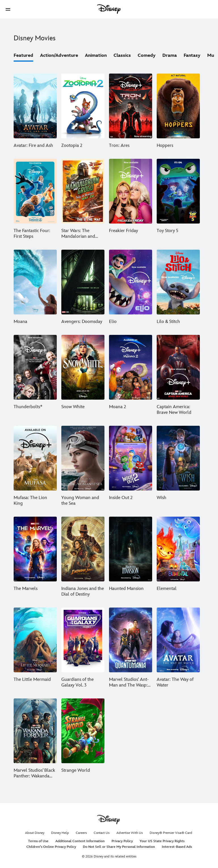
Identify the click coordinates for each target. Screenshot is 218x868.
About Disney (35, 833)
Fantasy (192, 56)
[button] (8, 9)
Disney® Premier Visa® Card (171, 833)
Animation (96, 56)
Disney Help (60, 833)
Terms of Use (38, 841)
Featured (23, 56)
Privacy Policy (122, 841)
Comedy (147, 56)
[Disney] (109, 9)
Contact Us (102, 833)
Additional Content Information (80, 841)
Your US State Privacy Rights (162, 841)
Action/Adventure (59, 56)
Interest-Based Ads (177, 847)
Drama (170, 56)
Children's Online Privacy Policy (51, 847)
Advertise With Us (130, 833)
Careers (81, 833)
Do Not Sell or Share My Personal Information (119, 847)
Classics (122, 56)
